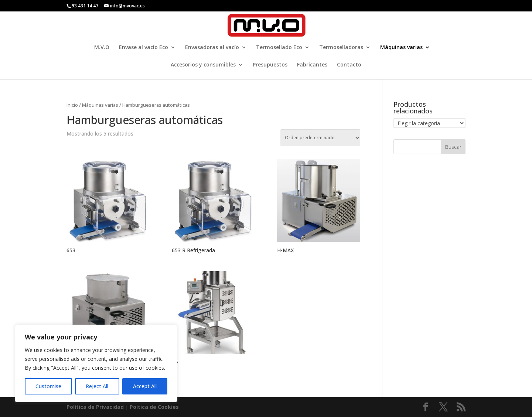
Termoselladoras (341, 48)
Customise (48, 386)
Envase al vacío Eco (144, 48)
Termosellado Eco (279, 48)
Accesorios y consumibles (203, 65)
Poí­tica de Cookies (154, 407)
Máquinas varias (401, 48)
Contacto (349, 65)
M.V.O (102, 48)
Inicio (72, 105)
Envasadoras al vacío (212, 48)
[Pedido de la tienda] (320, 138)
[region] (96, 363)
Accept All (145, 386)
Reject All (97, 386)
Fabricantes (312, 65)
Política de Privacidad (95, 407)
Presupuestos (270, 65)
